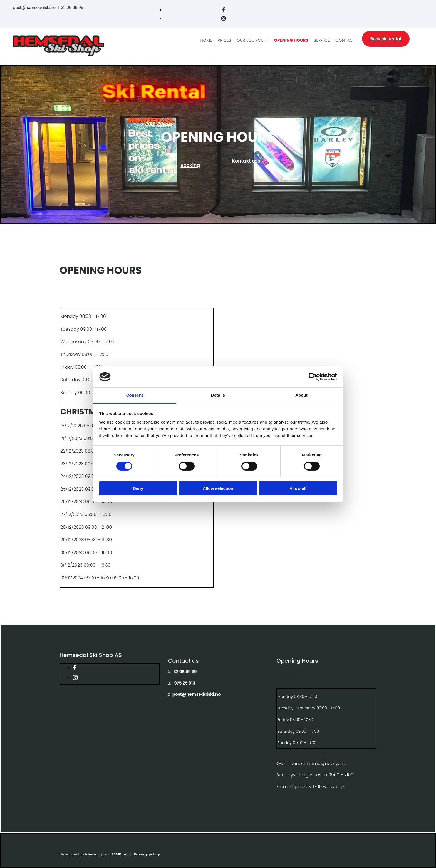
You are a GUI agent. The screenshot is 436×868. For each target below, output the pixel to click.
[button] (386, 39)
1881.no (121, 854)
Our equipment (252, 40)
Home (206, 40)
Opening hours (291, 40)
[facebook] (223, 10)
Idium (91, 854)
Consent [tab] (135, 395)
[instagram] (224, 19)
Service (322, 40)
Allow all (298, 488)
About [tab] (301, 395)
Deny (138, 488)
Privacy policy (147, 854)
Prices (224, 40)
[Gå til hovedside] (58, 55)
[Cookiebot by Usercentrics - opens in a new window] (313, 377)
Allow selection (218, 488)
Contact (345, 40)
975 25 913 (185, 683)
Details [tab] (218, 395)
